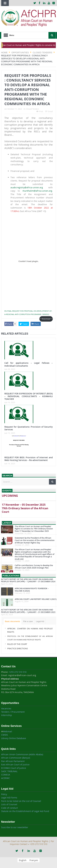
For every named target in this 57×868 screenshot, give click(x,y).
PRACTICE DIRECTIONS (18, 648)
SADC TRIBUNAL (9, 771)
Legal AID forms (9, 798)
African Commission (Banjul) (16, 758)
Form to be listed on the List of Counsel (21, 801)
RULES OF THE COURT (17, 644)
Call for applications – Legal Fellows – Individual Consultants (29, 364)
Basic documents (13, 621)
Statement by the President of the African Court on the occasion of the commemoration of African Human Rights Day (35, 540)
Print (40, 111)
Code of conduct (9, 808)
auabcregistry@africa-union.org (27, 187)
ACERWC (6, 778)
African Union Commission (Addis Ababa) (22, 754)
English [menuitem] (23, 860)
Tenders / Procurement (13, 712)
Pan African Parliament (13, 761)
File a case (28, 621)
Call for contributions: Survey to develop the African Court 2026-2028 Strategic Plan (34, 567)
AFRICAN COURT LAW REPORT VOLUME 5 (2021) (36, 599)
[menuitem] (23, 860)
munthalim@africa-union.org (37, 191)
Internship (7, 715)
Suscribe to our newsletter (15, 827)
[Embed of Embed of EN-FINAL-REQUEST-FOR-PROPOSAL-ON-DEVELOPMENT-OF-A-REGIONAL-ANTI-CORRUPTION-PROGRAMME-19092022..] (29, 261)
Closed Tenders (33, 109)
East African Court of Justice (15, 765)
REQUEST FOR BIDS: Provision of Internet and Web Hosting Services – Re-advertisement (29, 459)
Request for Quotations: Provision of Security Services (29, 428)
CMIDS (5, 735)
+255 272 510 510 (18, 672)
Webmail (8, 731)
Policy (4, 794)
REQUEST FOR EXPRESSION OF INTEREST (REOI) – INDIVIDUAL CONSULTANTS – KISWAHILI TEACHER (29, 396)
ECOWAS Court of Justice (14, 768)
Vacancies (6, 708)
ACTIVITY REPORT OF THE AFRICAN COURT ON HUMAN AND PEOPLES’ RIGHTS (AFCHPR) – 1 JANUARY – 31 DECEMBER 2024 (28, 580)
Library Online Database (14, 738)
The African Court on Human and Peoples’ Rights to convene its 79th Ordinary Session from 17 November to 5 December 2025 (34, 529)
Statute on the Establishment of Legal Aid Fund (25, 811)
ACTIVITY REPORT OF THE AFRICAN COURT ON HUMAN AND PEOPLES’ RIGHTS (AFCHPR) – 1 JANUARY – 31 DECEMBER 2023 (28, 611)
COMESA (6, 775)
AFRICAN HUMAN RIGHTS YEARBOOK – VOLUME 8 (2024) (32, 590)
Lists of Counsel (9, 804)
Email (49, 111)
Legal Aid (40, 621)
